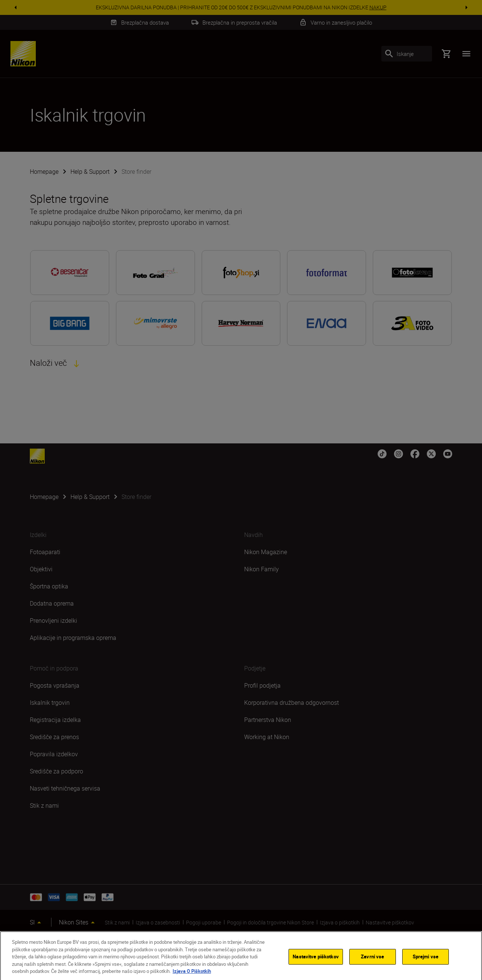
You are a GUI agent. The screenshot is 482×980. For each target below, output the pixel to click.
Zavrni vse (372, 962)
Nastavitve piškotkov (316, 962)
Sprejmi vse (426, 962)
